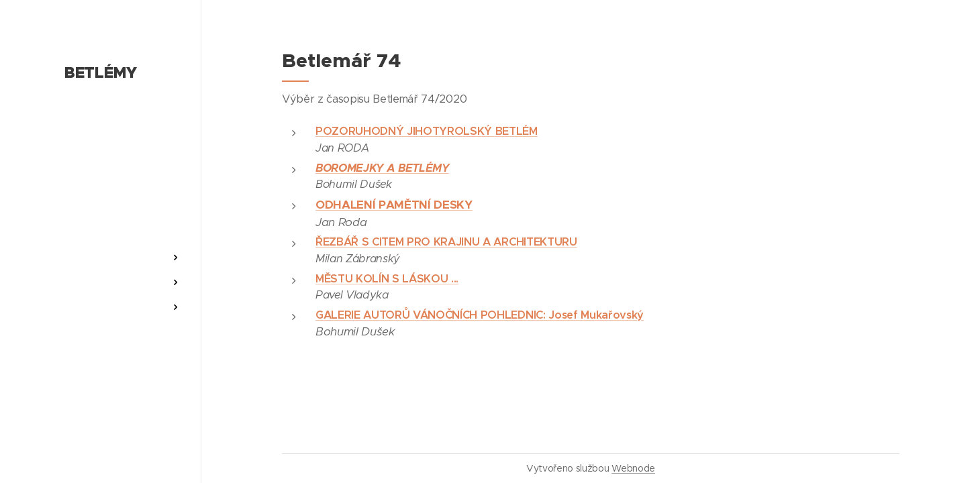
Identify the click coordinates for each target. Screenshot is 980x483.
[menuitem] (101, 218)
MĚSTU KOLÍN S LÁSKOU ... (387, 279)
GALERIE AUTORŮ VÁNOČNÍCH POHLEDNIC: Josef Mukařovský (480, 315)
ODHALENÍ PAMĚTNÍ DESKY (394, 205)
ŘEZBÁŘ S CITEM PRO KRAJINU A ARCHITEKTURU (446, 242)
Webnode (633, 468)
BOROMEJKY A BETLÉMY (382, 168)
